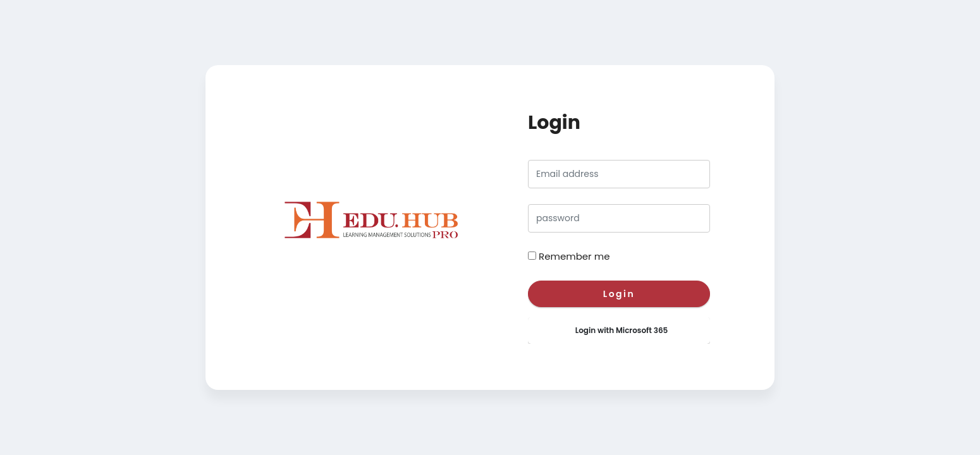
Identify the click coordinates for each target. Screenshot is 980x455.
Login (619, 294)
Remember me (574, 256)
